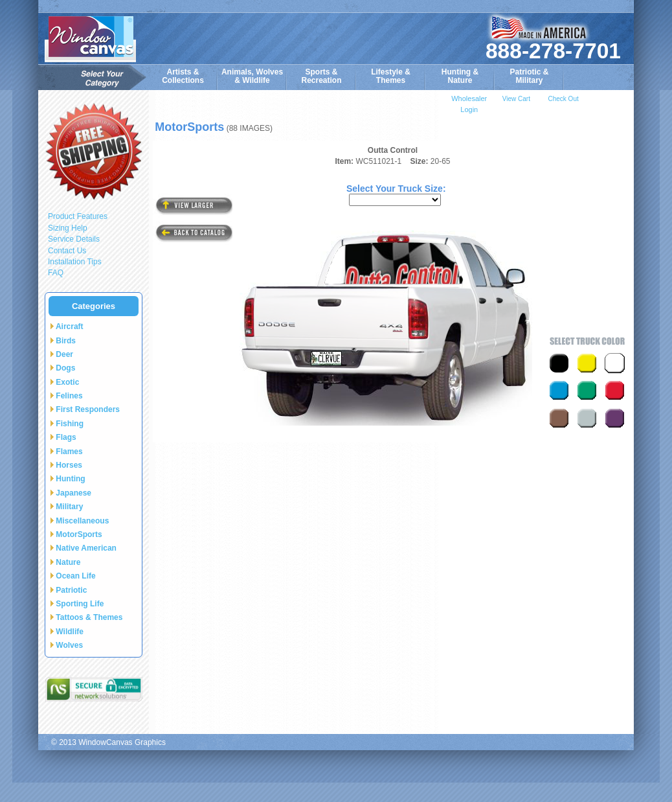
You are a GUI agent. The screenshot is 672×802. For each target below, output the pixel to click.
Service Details (74, 239)
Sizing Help (68, 228)
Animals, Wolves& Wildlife (252, 76)
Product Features (78, 216)
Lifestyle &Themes (391, 76)
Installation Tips (75, 262)
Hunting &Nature (460, 76)
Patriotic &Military (529, 76)
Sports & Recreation (321, 76)
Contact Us (67, 251)
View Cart (516, 99)
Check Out (563, 99)
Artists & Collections (183, 76)
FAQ (56, 273)
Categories (94, 306)
